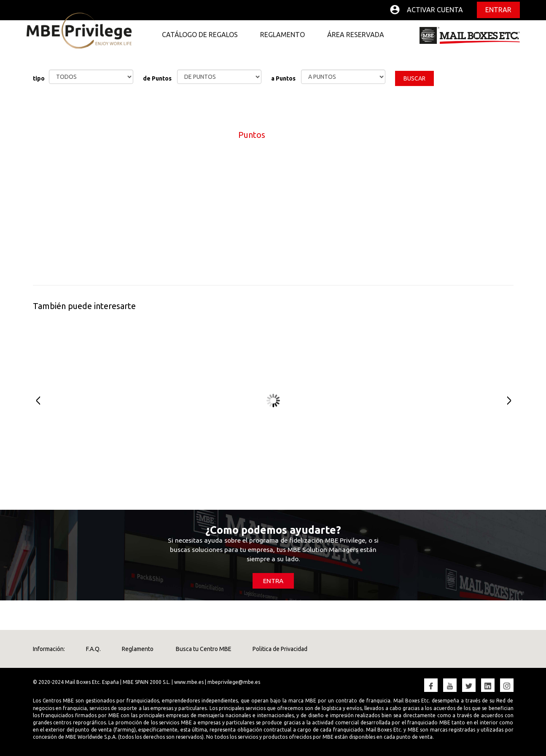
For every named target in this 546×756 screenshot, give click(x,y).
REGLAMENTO (282, 35)
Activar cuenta (435, 10)
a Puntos (283, 78)
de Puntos (157, 78)
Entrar (498, 10)
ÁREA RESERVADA (356, 35)
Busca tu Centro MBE (203, 649)
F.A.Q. (93, 649)
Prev (34, 401)
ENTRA (273, 581)
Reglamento (138, 649)
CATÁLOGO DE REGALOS (200, 35)
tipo (39, 78)
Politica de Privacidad (280, 649)
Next (512, 401)
